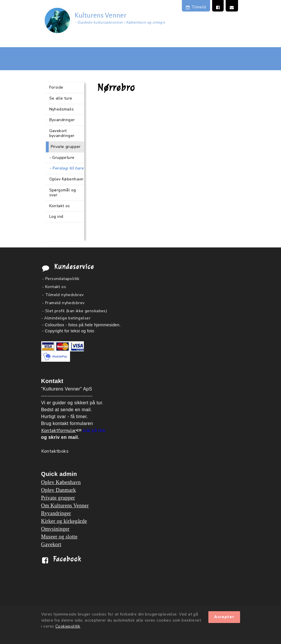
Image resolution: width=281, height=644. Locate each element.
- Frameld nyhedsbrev (63, 303)
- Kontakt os (54, 287)
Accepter (224, 617)
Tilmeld (196, 7)
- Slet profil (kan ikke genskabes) (75, 311)
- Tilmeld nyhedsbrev (63, 295)
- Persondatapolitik (61, 279)
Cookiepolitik (68, 626)
